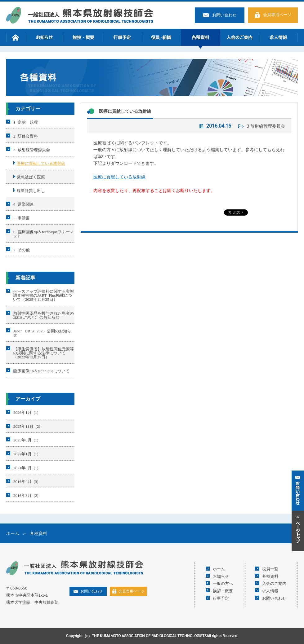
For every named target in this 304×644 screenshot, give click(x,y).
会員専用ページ (277, 15)
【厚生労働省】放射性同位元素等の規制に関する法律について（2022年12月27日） (43, 353)
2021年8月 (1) (26, 467)
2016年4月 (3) (26, 481)
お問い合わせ (224, 15)
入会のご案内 (239, 37)
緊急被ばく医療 (31, 177)
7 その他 (22, 249)
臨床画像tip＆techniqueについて (41, 370)
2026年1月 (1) (26, 412)
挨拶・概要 (83, 37)
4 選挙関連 (24, 204)
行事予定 (122, 37)
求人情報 (278, 37)
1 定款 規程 (26, 122)
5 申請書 (22, 218)
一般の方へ (223, 583)
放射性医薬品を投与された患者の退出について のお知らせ (43, 315)
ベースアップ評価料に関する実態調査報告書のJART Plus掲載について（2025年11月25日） (43, 295)
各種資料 (200, 37)
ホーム (16, 37)
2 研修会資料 (26, 136)
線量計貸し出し (31, 190)
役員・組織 (161, 37)
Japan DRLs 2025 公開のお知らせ (42, 333)
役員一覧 (270, 569)
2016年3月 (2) (26, 495)
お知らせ (44, 37)
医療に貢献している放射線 (125, 111)
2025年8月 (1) (26, 440)
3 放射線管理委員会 (266, 126)
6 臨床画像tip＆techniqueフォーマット (43, 234)
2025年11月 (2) (27, 426)
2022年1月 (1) (26, 454)
